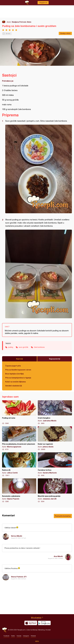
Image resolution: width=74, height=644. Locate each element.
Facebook (6, 636)
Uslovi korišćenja (32, 630)
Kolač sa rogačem (55, 438)
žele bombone (39, 347)
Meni (37, 641)
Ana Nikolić (58, 556)
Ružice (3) (19, 464)
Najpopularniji (55, 359)
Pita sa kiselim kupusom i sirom (18, 370)
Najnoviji (19, 359)
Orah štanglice (55, 412)
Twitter (13, 636)
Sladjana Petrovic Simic (22, 22)
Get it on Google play (44, 623)
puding (11, 347)
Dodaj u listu (65, 33)
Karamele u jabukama (19, 490)
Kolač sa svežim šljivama (15, 382)
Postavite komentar (63, 516)
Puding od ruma (19, 412)
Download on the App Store (31, 623)
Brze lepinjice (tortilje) (14, 374)
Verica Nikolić (17, 536)
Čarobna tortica (55, 464)
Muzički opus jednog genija (55, 490)
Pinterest (33, 636)
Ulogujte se (43, 3)
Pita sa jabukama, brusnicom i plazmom (19, 438)
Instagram (26, 636)
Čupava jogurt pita (13, 366)
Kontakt (48, 630)
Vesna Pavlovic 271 (19, 577)
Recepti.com (5, 630)
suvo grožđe (23, 347)
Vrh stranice (36, 617)
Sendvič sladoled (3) (14, 386)
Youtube (19, 636)
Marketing (41, 630)
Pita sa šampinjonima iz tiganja (18, 378)
